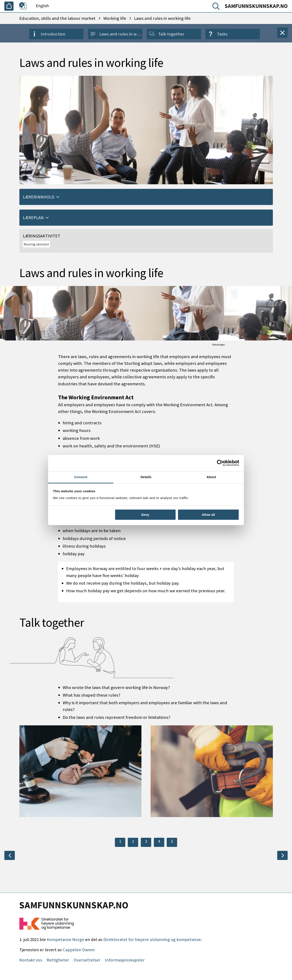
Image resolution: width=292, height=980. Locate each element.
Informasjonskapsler (125, 960)
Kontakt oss (31, 960)
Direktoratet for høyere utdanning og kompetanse (152, 939)
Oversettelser (87, 960)
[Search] (217, 7)
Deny (145, 515)
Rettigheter (58, 960)
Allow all (208, 515)
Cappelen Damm (79, 950)
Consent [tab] (81, 477)
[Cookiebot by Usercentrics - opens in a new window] (220, 463)
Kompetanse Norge (65, 939)
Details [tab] (146, 477)
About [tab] (211, 477)
